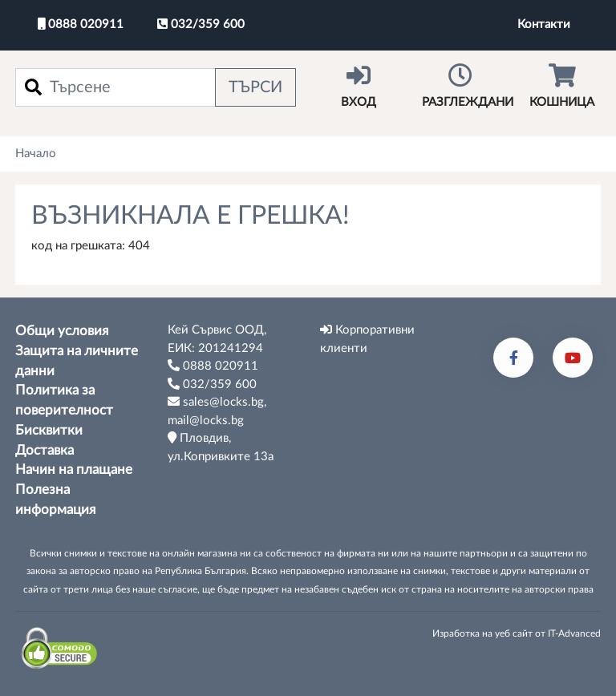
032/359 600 (201, 24)
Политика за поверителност (64, 401)
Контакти (544, 24)
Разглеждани (468, 86)
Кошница (562, 86)
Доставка (45, 451)
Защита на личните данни (77, 361)
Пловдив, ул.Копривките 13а (221, 447)
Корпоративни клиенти (367, 339)
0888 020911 (81, 24)
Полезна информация (55, 500)
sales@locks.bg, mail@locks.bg (217, 411)
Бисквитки (49, 431)
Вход (359, 86)
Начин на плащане (74, 470)
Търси (255, 87)
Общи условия (62, 331)
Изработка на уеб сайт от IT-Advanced (517, 633)
